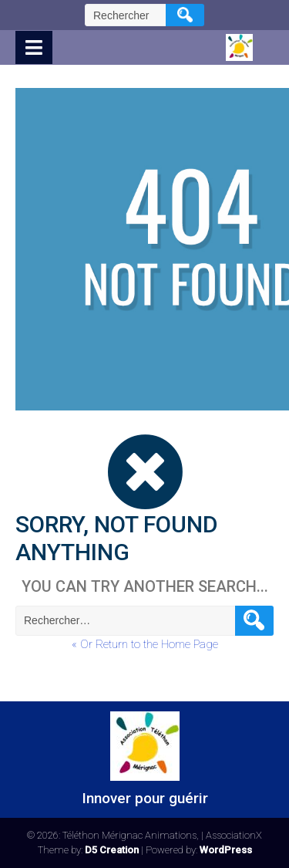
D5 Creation (112, 850)
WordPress (226, 850)
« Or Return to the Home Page (145, 644)
